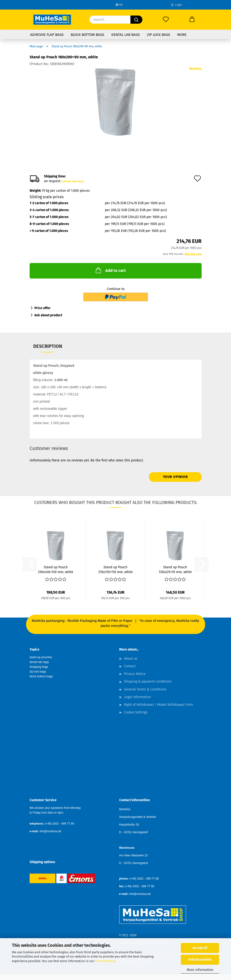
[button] (192, 20)
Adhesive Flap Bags (47, 35)
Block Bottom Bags (87, 35)
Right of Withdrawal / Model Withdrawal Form (158, 705)
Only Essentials (200, 960)
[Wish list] (166, 20)
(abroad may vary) (73, 181)
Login (177, 5)
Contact (130, 666)
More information (200, 970)
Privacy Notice (105, 961)
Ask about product (48, 315)
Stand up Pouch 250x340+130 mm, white (56, 569)
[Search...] (136, 20)
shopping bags (39, 667)
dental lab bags (39, 662)
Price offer (43, 308)
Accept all (200, 948)
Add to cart (110, 270)
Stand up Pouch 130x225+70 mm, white (175, 569)
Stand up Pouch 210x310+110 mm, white (115, 569)
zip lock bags (38, 672)
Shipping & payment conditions (148, 682)
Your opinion (175, 477)
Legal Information (137, 697)
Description (48, 346)
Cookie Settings (136, 712)
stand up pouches (41, 657)
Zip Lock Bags (158, 35)
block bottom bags (41, 676)
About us (131, 659)
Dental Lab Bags (126, 35)
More (182, 35)
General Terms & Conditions (145, 689)
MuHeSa (195, 69)
